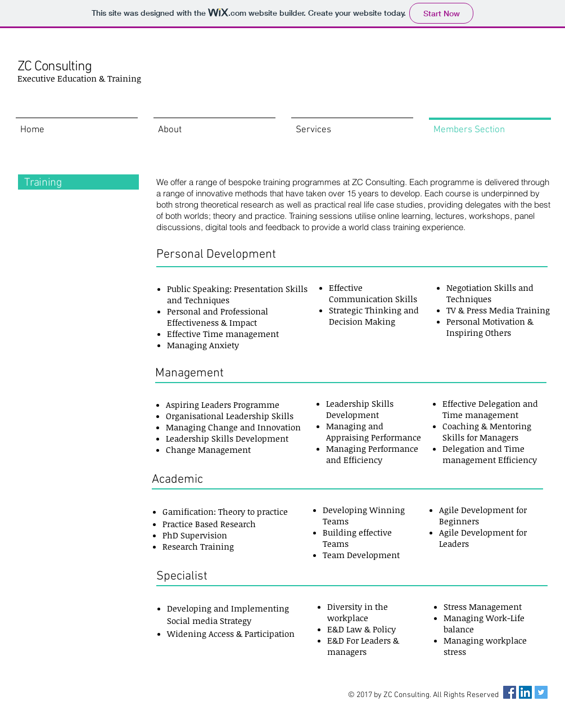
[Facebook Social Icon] (510, 692)
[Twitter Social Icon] (541, 692)
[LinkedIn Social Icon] (525, 692)
